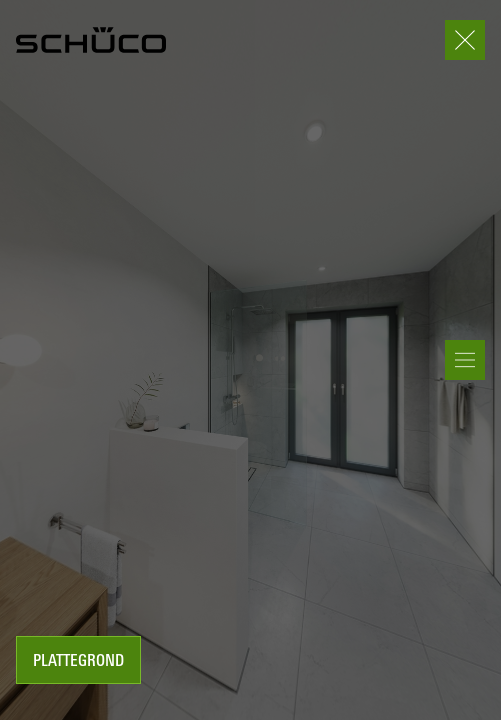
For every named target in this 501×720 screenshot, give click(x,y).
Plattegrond (78, 662)
